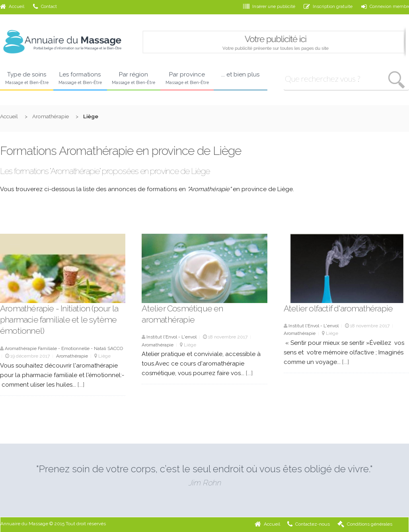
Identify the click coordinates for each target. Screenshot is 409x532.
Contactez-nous (309, 524)
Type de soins (27, 78)
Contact (45, 6)
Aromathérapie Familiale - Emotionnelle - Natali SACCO (64, 348)
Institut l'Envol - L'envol (171, 337)
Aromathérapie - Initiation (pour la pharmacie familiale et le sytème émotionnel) (59, 320)
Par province (187, 78)
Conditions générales (365, 524)
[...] (81, 385)
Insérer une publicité (269, 6)
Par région (134, 78)
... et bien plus (240, 74)
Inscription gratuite (328, 6)
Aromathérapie (51, 116)
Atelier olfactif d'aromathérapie (338, 308)
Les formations (80, 78)
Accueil (12, 6)
